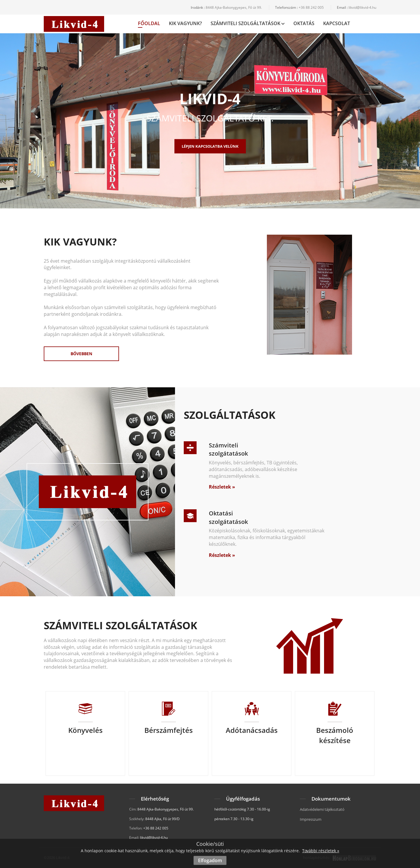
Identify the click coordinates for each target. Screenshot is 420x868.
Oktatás (304, 23)
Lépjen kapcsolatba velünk (210, 146)
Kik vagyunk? (185, 23)
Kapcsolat (337, 23)
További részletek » (321, 851)
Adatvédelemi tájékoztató (322, 809)
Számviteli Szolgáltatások (248, 23)
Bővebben (81, 354)
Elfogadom (210, 860)
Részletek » (222, 487)
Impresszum (311, 819)
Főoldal (149, 24)
